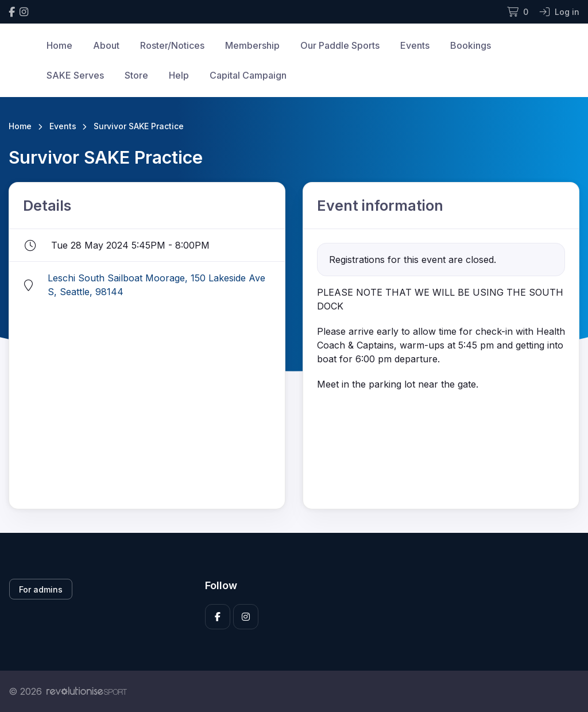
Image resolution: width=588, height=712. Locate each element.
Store (136, 75)
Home (59, 45)
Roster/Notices (172, 45)
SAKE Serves (75, 75)
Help (179, 75)
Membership (252, 45)
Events (415, 45)
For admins (41, 589)
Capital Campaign (248, 75)
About (106, 45)
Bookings (471, 45)
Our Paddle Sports (340, 45)
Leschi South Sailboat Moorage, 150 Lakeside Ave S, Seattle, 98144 (156, 285)
